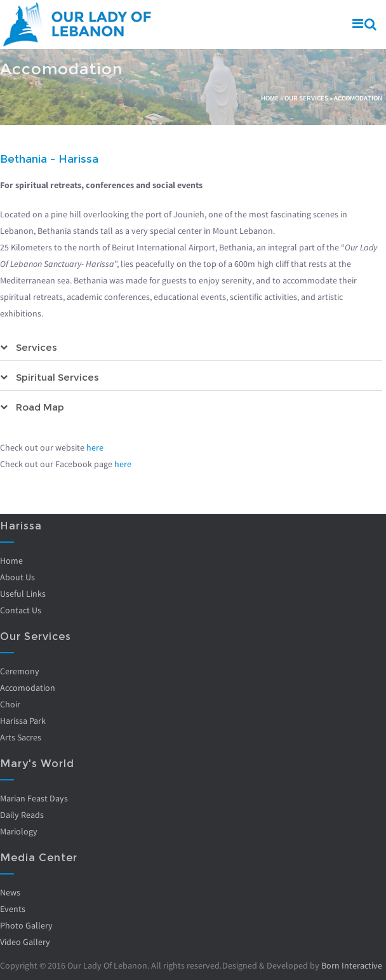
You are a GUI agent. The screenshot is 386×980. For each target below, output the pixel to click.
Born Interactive (352, 965)
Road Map (40, 407)
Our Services (306, 98)
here (95, 447)
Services (37, 347)
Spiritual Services (57, 377)
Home (270, 98)
